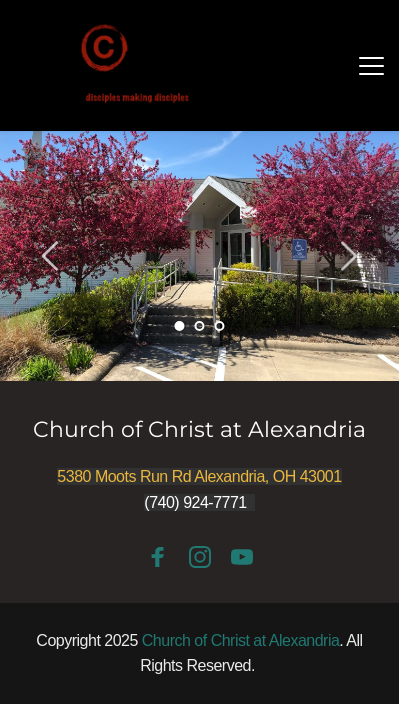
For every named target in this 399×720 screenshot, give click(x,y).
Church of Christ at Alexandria (199, 429)
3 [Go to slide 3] (220, 326)
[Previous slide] (51, 256)
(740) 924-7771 (195, 502)
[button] (371, 65)
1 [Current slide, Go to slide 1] (180, 326)
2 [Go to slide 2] (200, 326)
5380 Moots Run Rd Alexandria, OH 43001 (199, 476)
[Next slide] (348, 256)
